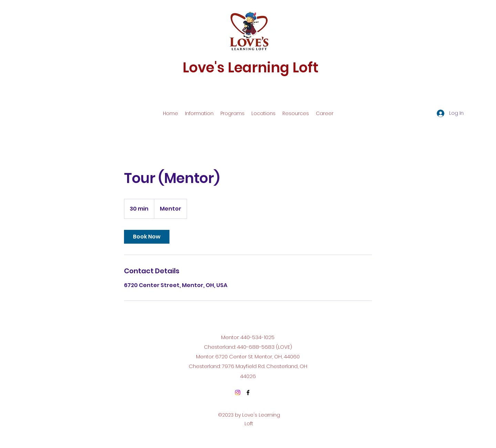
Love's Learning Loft (250, 68)
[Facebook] (248, 393)
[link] (147, 237)
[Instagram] (238, 393)
